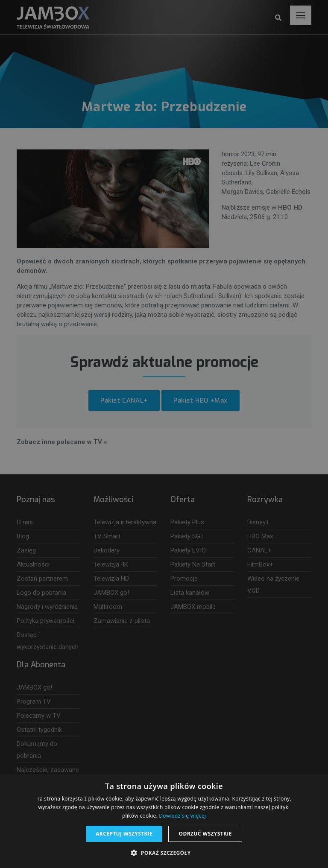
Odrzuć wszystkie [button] (205, 834)
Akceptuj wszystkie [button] (124, 834)
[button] (164, 853)
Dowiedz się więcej (182, 816)
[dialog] (164, 434)
